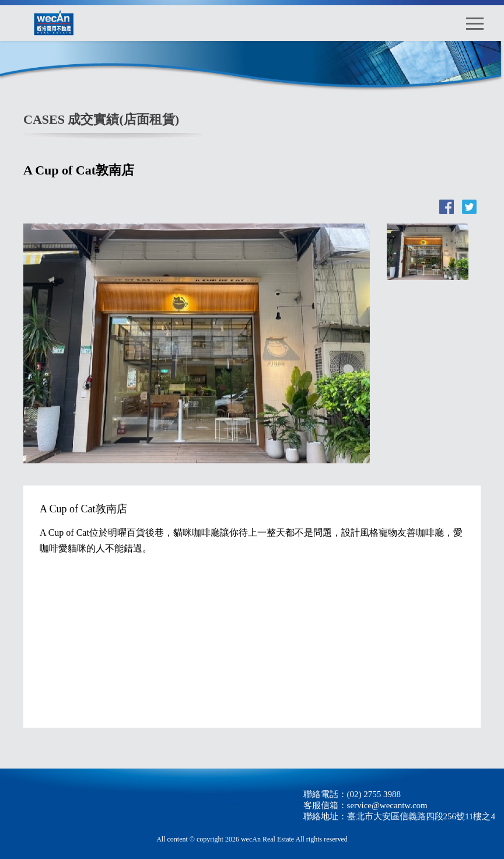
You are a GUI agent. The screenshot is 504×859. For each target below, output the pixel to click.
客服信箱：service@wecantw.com (365, 805)
